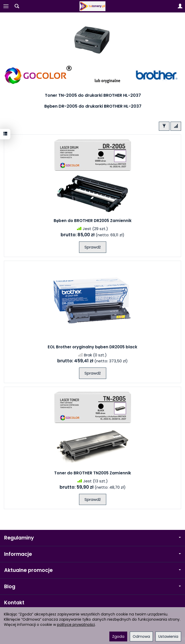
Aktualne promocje (93, 570)
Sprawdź (93, 247)
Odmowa (141, 636)
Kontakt (14, 603)
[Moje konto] (180, 6)
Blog (93, 587)
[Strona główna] (93, 6)
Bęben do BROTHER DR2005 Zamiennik (93, 221)
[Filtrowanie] (164, 126)
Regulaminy (93, 538)
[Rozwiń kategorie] (6, 6)
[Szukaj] (17, 6)
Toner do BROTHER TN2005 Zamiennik (93, 473)
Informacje (93, 554)
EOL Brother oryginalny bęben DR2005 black (93, 347)
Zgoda (118, 636)
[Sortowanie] (176, 126)
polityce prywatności (76, 625)
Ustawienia (168, 636)
